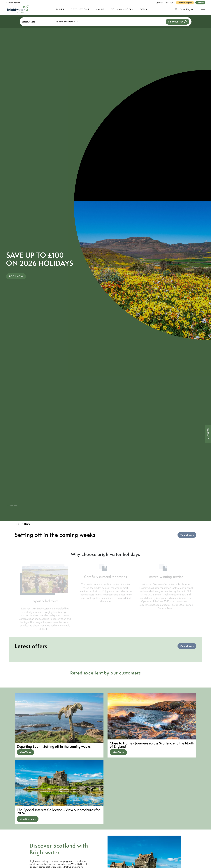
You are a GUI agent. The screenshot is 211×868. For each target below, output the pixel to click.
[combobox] (69, 22)
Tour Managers (122, 9)
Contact (200, 3)
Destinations (80, 9)
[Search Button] (203, 9)
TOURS (60, 9)
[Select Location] (13, 3)
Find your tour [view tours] (177, 22)
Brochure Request (185, 3)
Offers (144, 9)
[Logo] (18, 9)
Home (18, 524)
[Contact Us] (208, 434)
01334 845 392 (168, 3)
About (100, 9)
